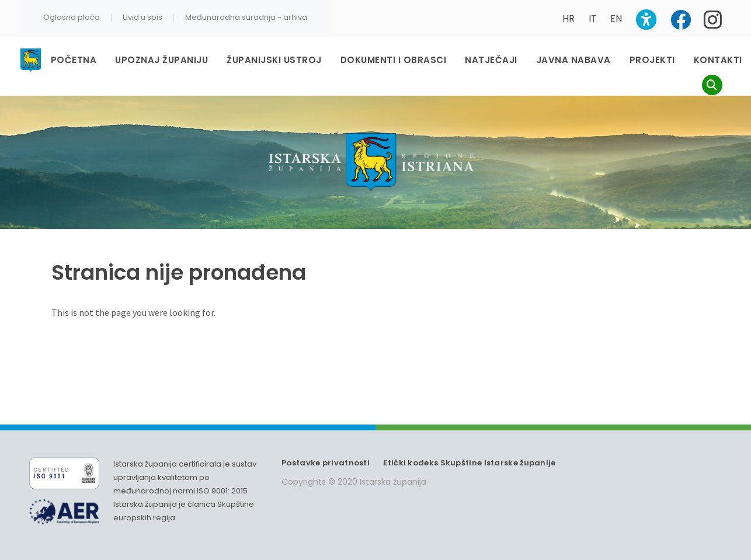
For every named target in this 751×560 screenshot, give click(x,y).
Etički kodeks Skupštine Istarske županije (469, 463)
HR (569, 18)
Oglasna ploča (72, 17)
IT (592, 18)
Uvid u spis (142, 17)
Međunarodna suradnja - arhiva (246, 17)
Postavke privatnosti (326, 463)
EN (616, 18)
